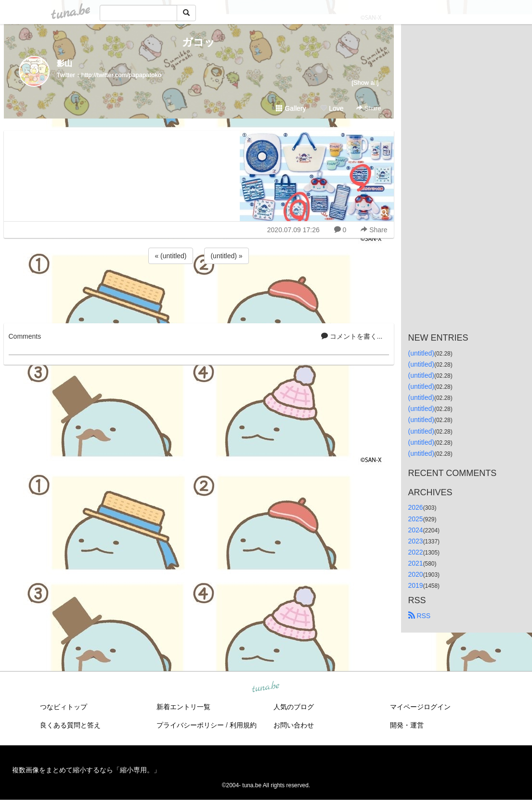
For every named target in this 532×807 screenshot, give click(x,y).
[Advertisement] (199, 292)
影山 (65, 63)
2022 (416, 552)
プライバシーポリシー (190, 725)
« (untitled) (170, 256)
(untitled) (421, 353)
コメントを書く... (352, 336)
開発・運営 (407, 725)
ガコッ (199, 42)
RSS (420, 616)
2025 (416, 519)
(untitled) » (226, 256)
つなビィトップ (64, 707)
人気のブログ (294, 707)
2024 (416, 530)
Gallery (291, 108)
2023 (416, 541)
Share (369, 108)
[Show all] (365, 83)
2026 (416, 507)
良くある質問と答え (70, 725)
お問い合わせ (294, 725)
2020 (416, 574)
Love (332, 108)
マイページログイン (420, 707)
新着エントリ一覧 (183, 707)
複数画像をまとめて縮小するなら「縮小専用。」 (86, 770)
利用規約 (243, 725)
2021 (416, 563)
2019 (416, 585)
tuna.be (266, 688)
